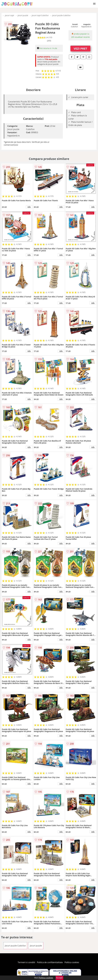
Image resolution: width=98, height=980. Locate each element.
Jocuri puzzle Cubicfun (61, 15)
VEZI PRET (80, 48)
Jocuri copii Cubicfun (40, 15)
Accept (59, 978)
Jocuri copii (10, 15)
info (29, 207)
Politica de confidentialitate (50, 962)
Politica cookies (72, 962)
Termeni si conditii (26, 962)
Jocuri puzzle (23, 15)
